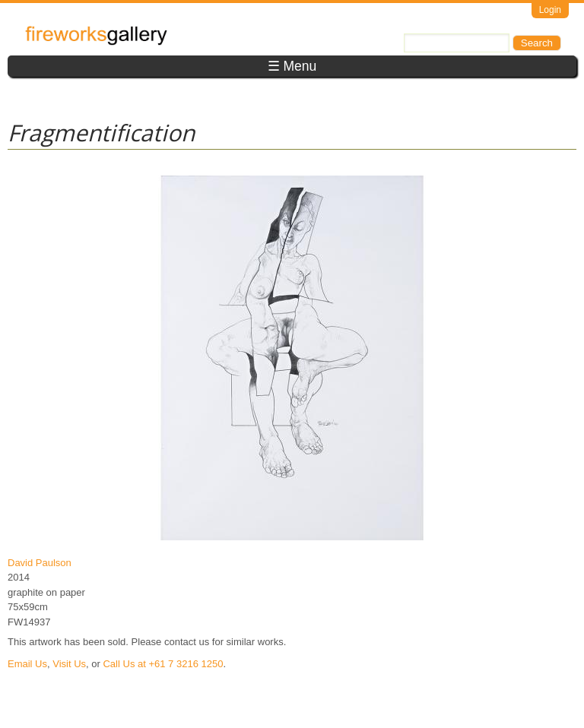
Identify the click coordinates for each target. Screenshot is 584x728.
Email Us (27, 664)
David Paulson (40, 563)
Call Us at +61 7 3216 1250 (163, 664)
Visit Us (69, 664)
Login (550, 10)
